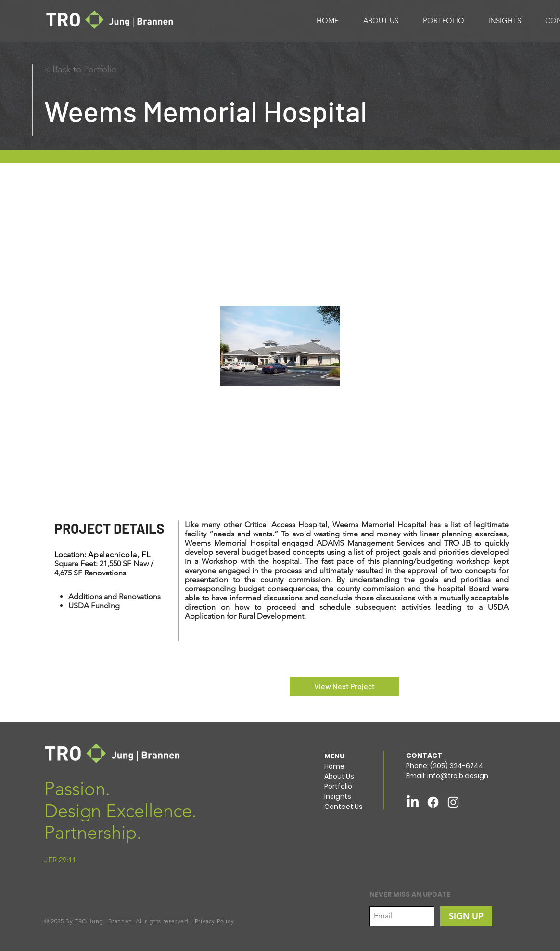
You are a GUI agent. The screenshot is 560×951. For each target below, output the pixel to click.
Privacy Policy (214, 921)
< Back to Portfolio (80, 69)
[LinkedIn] (413, 802)
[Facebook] (433, 802)
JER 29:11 (60, 860)
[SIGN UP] (466, 916)
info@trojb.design (458, 776)
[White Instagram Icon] (453, 802)
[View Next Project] (344, 686)
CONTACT (424, 756)
